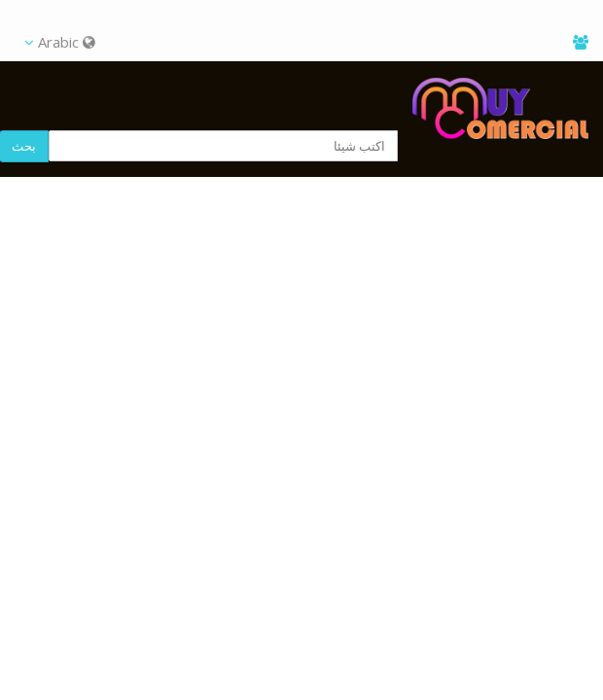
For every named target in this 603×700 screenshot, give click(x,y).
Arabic (60, 42)
